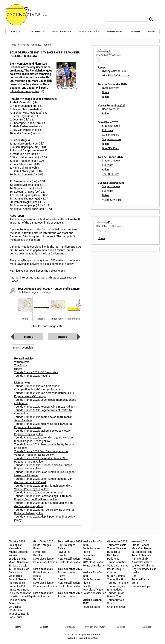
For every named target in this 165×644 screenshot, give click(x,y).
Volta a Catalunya (118, 565)
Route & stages (42, 545)
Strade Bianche (17, 559)
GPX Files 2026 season (115, 75)
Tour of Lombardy (19, 614)
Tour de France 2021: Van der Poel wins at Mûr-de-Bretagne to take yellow (45, 511)
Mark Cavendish (23, 347)
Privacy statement (95, 627)
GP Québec (15, 607)
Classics (15, 31)
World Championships (116, 605)
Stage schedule (111, 126)
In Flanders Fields (19, 569)
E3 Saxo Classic (18, 565)
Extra (152, 31)
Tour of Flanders (18, 579)
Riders (106, 97)
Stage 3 (29, 337)
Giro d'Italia (36, 31)
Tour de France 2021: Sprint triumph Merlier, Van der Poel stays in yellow (43, 504)
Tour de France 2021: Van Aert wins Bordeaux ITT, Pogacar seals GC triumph (44, 394)
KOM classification (44, 559)
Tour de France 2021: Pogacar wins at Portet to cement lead (43, 412)
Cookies (121, 627)
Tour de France (61, 31)
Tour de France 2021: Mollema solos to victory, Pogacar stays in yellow (43, 432)
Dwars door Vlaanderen (15, 574)
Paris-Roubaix (17, 583)
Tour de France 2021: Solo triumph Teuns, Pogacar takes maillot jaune (45, 473)
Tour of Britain (116, 600)
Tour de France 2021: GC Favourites (36, 372)
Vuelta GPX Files (112, 200)
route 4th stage (50, 277)
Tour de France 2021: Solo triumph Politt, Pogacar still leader (44, 446)
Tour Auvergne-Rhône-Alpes (116, 588)
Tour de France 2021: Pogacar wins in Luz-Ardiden (45, 406)
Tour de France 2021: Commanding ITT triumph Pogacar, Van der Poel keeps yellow (43, 498)
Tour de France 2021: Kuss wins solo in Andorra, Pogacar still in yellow (43, 425)
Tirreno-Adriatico (117, 562)
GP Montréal (16, 610)
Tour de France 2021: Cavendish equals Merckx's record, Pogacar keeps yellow (44, 439)
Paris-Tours (15, 617)
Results (38, 555)
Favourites (39, 552)
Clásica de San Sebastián (17, 601)
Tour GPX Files (111, 174)
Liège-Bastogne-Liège (21, 596)
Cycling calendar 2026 (115, 71)
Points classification (45, 562)
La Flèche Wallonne (20, 593)
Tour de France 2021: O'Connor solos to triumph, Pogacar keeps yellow (43, 467)
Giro (134, 576)
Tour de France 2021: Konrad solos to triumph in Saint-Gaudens (43, 419)
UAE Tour (113, 555)
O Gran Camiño (116, 576)
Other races (115, 31)
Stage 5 (62, 337)
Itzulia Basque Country (115, 571)
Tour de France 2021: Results (32, 376)
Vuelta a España (89, 31)
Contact (147, 627)
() (27, 91)
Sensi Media (93, 638)
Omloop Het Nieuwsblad (15, 547)
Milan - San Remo (19, 562)
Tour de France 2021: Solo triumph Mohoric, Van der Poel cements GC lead (43, 480)
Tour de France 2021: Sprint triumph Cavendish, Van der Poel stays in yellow (43, 487)
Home (13, 45)
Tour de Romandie (118, 583)
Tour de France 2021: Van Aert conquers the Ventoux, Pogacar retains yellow (41, 453)
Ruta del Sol (114, 552)
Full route (108, 130)
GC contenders (111, 135)
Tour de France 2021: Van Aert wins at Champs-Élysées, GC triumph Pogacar (37, 388)
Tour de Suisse (116, 593)
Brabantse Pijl (17, 586)
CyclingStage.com (29, 15)
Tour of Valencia (117, 545)
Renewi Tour (114, 596)
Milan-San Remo (141, 548)
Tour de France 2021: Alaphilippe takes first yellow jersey (45, 518)
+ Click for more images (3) (45, 326)
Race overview (110, 88)
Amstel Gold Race (19, 589)
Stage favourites (112, 139)
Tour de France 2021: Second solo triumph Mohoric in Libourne (45, 401)
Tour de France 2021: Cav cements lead (38, 492)
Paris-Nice (113, 559)
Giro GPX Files (110, 148)
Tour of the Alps (116, 579)
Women (135, 31)
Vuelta (135, 572)
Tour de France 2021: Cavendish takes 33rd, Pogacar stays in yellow (41, 460)
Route (105, 92)
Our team (70, 627)
